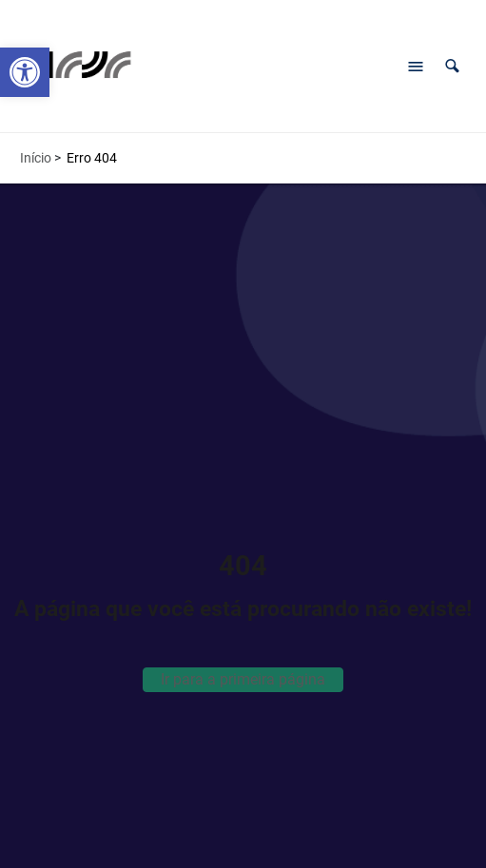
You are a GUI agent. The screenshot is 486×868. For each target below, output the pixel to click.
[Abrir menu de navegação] (416, 67)
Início (36, 158)
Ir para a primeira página (243, 679)
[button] (452, 66)
